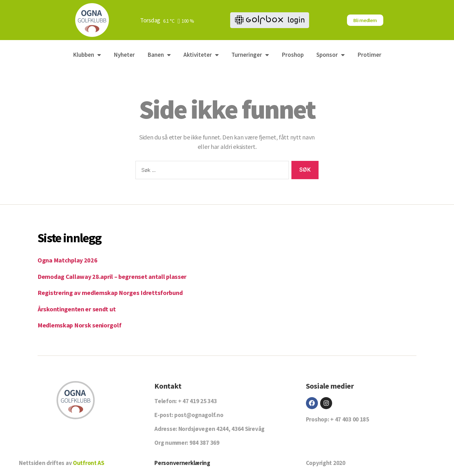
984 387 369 (204, 443)
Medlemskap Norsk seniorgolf (80, 325)
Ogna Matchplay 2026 (68, 260)
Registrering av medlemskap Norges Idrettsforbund (111, 293)
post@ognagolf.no (199, 415)
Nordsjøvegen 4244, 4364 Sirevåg (221, 429)
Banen (159, 55)
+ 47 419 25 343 (197, 401)
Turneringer (250, 55)
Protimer (369, 55)
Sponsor (331, 55)
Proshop (293, 55)
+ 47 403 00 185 (350, 419)
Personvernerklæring (182, 463)
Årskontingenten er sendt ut (77, 309)
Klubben (87, 55)
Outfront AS (89, 463)
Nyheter (124, 55)
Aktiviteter (201, 55)
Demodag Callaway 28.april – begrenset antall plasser (113, 276)
